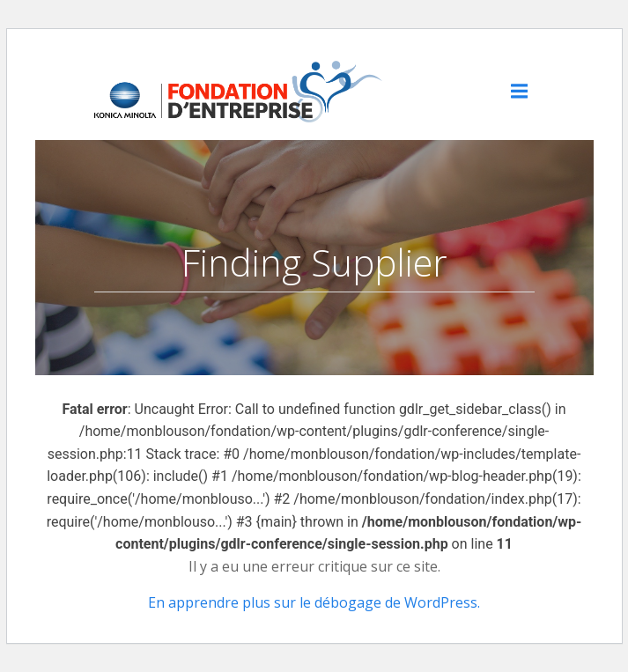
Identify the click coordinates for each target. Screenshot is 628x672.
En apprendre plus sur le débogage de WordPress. (314, 602)
